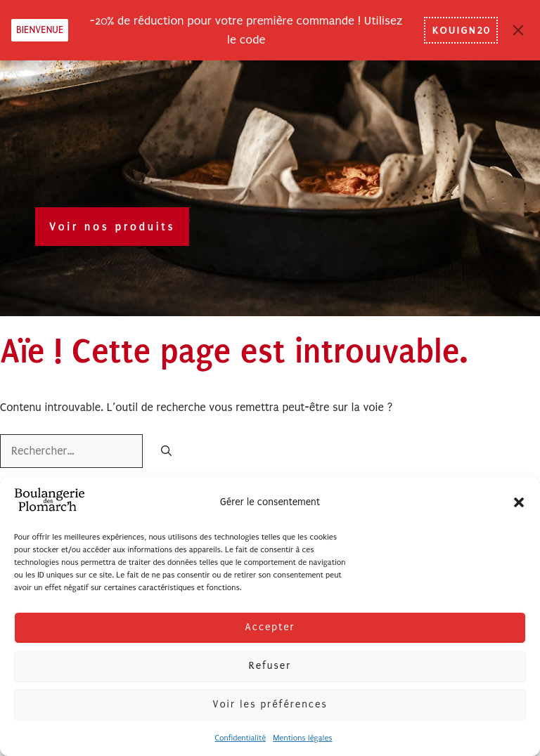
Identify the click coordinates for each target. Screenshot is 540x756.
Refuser (270, 666)
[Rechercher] (166, 452)
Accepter (270, 627)
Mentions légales (302, 738)
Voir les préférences (270, 704)
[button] (519, 502)
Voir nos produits (112, 227)
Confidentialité (240, 738)
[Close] (518, 30)
